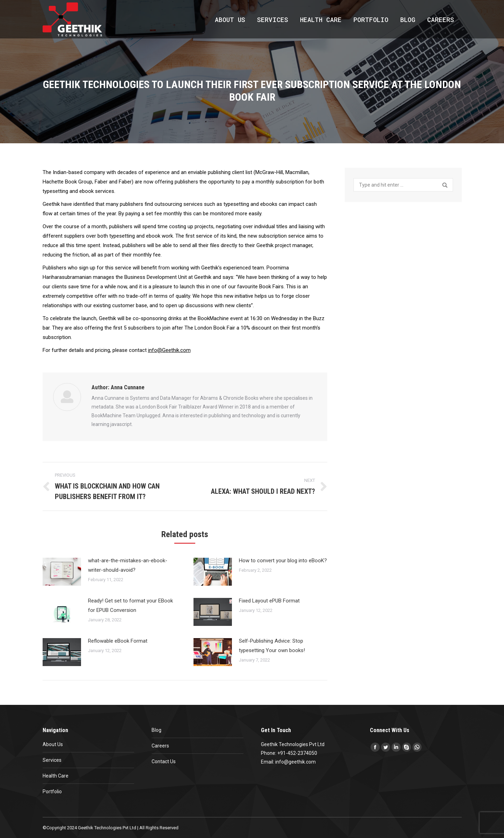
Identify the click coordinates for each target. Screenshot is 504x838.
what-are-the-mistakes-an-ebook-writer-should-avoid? (128, 565)
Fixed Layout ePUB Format (269, 601)
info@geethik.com (295, 762)
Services (52, 760)
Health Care (56, 776)
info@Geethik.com (169, 350)
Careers (160, 746)
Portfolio (52, 792)
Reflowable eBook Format (118, 641)
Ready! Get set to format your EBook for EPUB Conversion (130, 605)
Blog (156, 730)
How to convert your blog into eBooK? (283, 561)
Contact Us (164, 761)
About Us (53, 744)
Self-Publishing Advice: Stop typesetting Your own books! (272, 646)
